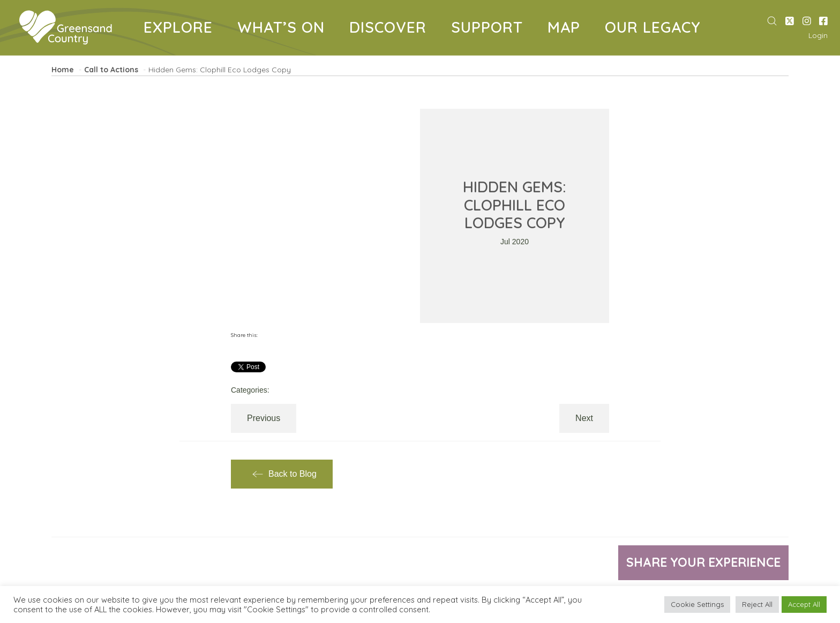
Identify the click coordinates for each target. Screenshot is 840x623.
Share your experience (699, 563)
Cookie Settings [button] (697, 604)
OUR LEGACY (657, 29)
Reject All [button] (757, 604)
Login (818, 35)
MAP (568, 29)
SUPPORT (491, 29)
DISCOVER (392, 29)
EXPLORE (182, 29)
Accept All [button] (804, 604)
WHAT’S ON (285, 29)
